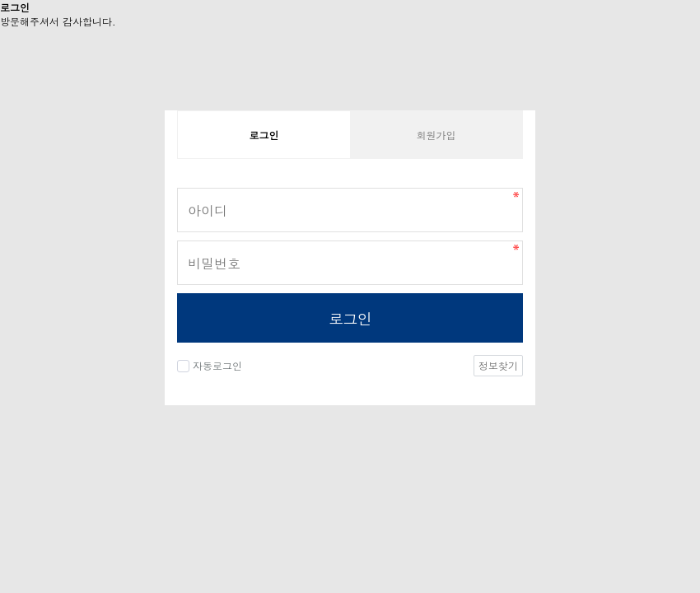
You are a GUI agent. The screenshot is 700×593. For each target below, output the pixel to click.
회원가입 (436, 135)
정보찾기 (498, 365)
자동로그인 (217, 365)
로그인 (350, 318)
